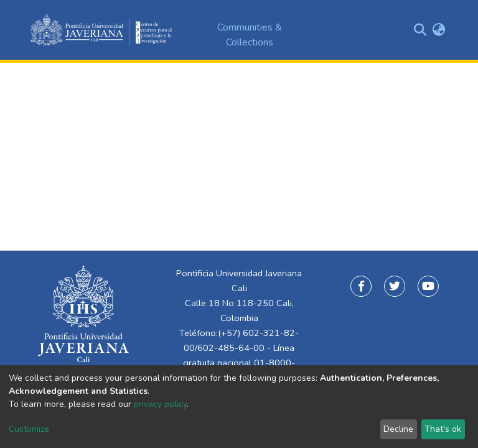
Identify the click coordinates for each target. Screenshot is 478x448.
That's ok (443, 429)
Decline (398, 429)
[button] (438, 30)
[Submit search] (420, 30)
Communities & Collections (250, 35)
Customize (29, 429)
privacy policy (160, 404)
